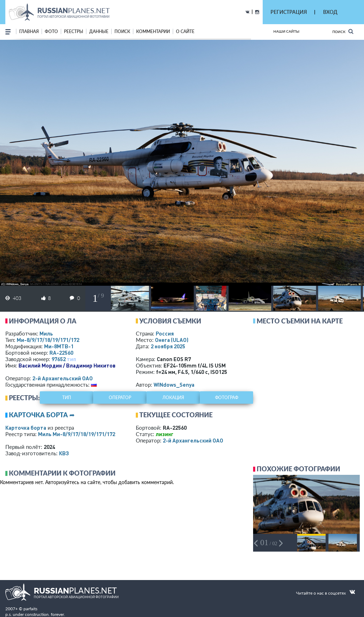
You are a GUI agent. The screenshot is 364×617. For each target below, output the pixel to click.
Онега (172, 340)
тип (71, 359)
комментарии (153, 31)
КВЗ (64, 453)
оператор (120, 398)
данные (99, 31)
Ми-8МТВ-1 (59, 346)
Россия (165, 333)
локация (173, 398)
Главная (29, 31)
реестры (74, 31)
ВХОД (330, 12)
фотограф (227, 398)
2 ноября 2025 (168, 346)
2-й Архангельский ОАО (63, 378)
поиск (122, 31)
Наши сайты (286, 31)
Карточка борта (26, 428)
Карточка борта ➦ (42, 415)
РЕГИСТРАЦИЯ (289, 12)
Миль (46, 333)
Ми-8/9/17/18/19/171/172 (48, 340)
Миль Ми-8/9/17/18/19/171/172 (77, 434)
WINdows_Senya (174, 385)
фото (51, 31)
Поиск (343, 31)
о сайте (185, 31)
